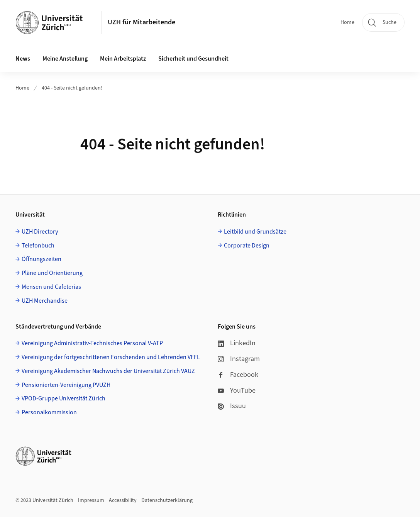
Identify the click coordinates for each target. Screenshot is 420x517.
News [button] (23, 59)
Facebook (238, 375)
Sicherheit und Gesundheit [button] (193, 59)
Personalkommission (49, 412)
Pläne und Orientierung (52, 273)
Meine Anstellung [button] (65, 59)
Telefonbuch (38, 246)
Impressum (91, 500)
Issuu (232, 406)
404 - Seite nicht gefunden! (72, 88)
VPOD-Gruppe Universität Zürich (64, 398)
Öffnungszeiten (41, 259)
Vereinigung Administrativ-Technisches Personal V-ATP (92, 343)
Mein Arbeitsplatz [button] (123, 59)
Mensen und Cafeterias (51, 287)
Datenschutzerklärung (167, 500)
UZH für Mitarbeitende (141, 22)
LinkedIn (237, 343)
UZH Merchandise (45, 301)
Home (347, 22)
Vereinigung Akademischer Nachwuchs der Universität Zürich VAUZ (108, 371)
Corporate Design (247, 246)
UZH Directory (40, 232)
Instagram (239, 359)
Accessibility (123, 500)
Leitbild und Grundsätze (255, 232)
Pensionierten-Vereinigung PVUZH (66, 385)
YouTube (237, 391)
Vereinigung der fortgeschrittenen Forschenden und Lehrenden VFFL (111, 357)
